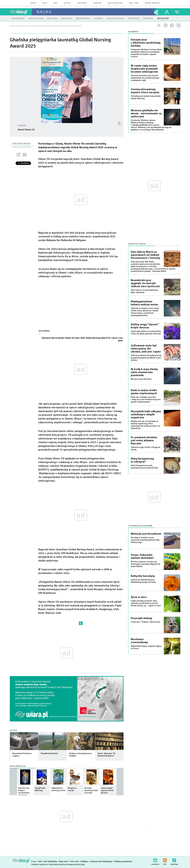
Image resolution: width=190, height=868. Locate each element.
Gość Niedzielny (115, 3)
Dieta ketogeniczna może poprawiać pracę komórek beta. (145, 467)
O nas (34, 862)
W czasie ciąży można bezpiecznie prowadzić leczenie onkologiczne (144, 69)
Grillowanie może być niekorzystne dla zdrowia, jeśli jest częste (146, 349)
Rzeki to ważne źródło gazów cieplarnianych (144, 392)
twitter (179, 25)
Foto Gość (74, 862)
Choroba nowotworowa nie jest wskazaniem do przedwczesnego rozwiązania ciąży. (145, 78)
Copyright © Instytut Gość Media (45, 865)
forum (33, 3)
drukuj (25, 155)
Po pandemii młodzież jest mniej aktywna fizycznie (144, 440)
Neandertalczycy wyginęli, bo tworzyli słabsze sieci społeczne (145, 283)
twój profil (167, 12)
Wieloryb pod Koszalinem (146, 534)
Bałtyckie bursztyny (143, 576)
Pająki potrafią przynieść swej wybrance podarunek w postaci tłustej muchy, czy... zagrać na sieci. (146, 603)
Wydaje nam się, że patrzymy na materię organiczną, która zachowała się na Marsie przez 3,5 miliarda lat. (145, 425)
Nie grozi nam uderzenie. (141, 379)
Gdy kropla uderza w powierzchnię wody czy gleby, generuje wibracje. (146, 332)
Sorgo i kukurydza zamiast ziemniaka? (142, 556)
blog (45, 3)
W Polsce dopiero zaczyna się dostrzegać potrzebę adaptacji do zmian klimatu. (146, 564)
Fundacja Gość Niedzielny (101, 862)
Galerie (13, 731)
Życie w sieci (139, 597)
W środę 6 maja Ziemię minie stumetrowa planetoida (144, 372)
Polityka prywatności (123, 862)
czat (55, 3)
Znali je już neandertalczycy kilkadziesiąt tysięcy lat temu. (144, 581)
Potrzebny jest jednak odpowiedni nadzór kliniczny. (146, 97)
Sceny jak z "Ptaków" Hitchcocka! (145, 622)
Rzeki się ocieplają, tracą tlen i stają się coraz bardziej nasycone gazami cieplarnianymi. (146, 399)
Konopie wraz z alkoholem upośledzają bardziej (146, 43)
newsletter (155, 860)
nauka (44, 12)
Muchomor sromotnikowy (139, 641)
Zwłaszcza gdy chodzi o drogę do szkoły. (146, 448)
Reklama (84, 862)
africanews (44, 331)
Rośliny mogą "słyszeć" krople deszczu (145, 326)
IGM (40, 862)
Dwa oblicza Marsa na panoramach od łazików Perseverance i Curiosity (146, 255)
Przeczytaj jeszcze (137, 244)
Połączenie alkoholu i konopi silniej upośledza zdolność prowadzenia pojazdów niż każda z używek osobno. (146, 53)
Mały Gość (134, 3)
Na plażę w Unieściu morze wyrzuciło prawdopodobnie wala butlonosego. (145, 540)
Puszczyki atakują (141, 618)
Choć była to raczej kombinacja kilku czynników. (144, 291)
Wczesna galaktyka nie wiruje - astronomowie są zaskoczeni (146, 113)
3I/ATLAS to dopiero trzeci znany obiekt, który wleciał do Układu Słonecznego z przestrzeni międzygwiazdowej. (145, 312)
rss (166, 25)
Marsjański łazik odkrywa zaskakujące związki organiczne (146, 414)
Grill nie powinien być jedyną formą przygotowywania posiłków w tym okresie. (146, 358)
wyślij (19, 155)
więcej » (35, 758)
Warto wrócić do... (18, 766)
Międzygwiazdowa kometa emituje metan (144, 303)
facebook (172, 25)
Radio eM (97, 3)
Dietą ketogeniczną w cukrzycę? (142, 460)
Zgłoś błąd (174, 860)
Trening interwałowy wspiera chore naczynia (145, 91)
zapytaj (67, 3)
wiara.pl (21, 12)
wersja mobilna (152, 3)
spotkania (82, 3)
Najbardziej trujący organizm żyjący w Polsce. (146, 647)
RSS (165, 860)
